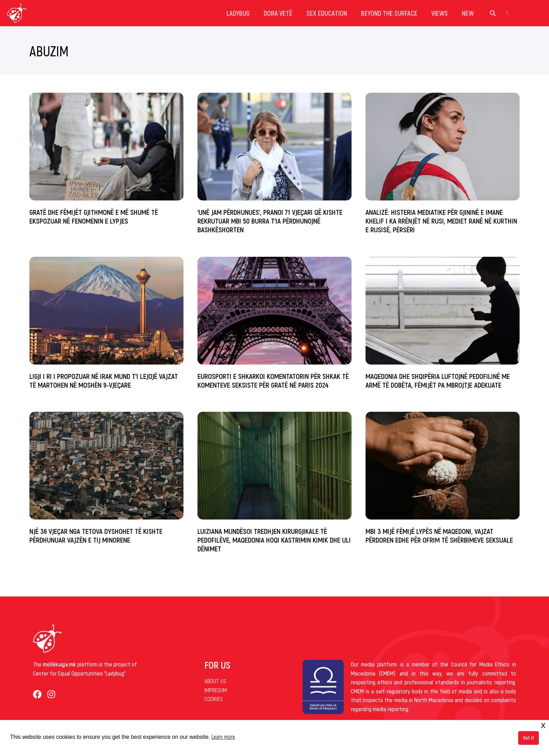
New (468, 13)
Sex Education (327, 13)
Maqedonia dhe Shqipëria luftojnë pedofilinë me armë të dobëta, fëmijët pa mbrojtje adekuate (438, 380)
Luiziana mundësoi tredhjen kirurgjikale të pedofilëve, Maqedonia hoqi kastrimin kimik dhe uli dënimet (274, 540)
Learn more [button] (223, 737)
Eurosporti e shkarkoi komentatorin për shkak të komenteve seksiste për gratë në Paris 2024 (273, 380)
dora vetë (278, 13)
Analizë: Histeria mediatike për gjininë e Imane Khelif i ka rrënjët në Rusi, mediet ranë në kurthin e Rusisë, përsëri (441, 221)
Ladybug (238, 13)
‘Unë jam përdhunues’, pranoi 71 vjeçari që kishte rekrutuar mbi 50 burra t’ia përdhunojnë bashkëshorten (270, 221)
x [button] (543, 725)
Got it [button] (529, 738)
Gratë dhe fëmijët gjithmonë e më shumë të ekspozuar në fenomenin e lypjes (94, 216)
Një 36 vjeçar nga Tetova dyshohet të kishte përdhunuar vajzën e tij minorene (96, 535)
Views (440, 13)
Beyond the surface (389, 13)
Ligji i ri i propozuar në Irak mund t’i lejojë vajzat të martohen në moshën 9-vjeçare (104, 380)
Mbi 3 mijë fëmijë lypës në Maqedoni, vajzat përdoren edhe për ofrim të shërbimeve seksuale (439, 535)
